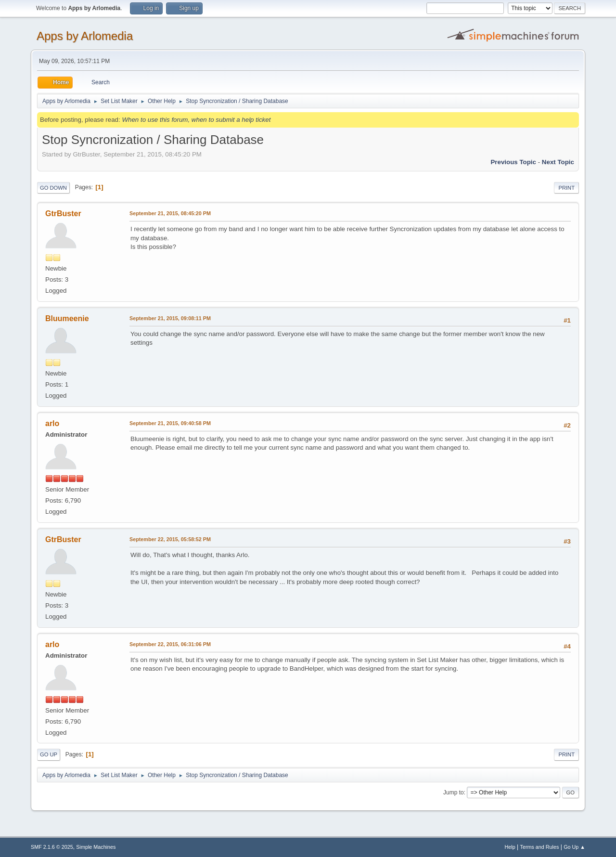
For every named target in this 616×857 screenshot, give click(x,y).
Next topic (558, 162)
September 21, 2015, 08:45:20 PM (170, 213)
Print (566, 188)
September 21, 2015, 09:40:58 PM (170, 423)
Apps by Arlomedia (85, 36)
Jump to (454, 792)
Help (510, 847)
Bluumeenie (67, 318)
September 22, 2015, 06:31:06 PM (170, 644)
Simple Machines (96, 847)
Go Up (49, 754)
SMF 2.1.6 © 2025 (52, 847)
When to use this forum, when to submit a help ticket (196, 120)
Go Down (53, 188)
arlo (52, 423)
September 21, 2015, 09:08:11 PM (170, 318)
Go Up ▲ (574, 847)
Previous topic (513, 162)
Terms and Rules (540, 847)
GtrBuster (63, 214)
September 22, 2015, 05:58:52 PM (170, 539)
